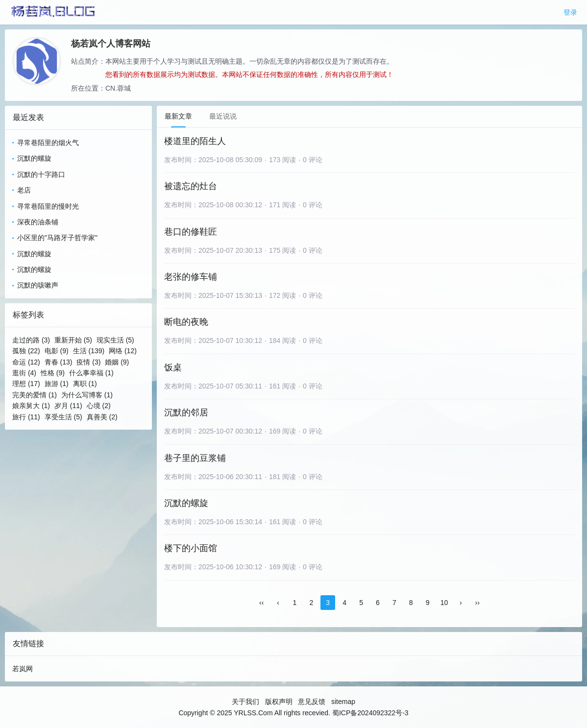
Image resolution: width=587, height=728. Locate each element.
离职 (85, 384)
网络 (123, 351)
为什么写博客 (87, 395)
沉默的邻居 (186, 413)
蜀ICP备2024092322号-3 (370, 713)
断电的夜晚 (186, 322)
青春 (59, 362)
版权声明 (279, 702)
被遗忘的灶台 (191, 186)
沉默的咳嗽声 (38, 285)
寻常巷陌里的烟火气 (48, 143)
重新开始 (73, 340)
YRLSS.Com (253, 713)
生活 (89, 351)
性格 (53, 373)
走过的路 (31, 340)
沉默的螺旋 (34, 158)
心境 (99, 406)
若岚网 (23, 669)
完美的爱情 (35, 395)
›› (477, 603)
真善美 (102, 417)
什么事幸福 (91, 373)
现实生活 (115, 340)
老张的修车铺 (191, 277)
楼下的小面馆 (191, 548)
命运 (26, 362)
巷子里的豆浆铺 (195, 458)
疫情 (88, 362)
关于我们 (245, 702)
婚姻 (117, 362)
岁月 (68, 406)
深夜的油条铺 (38, 222)
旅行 (26, 417)
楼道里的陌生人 (195, 141)
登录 (570, 12)
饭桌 (173, 367)
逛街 (24, 373)
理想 (26, 384)
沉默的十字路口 (41, 174)
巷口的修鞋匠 (191, 232)
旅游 (57, 384)
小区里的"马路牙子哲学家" (57, 238)
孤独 (26, 351)
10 (444, 603)
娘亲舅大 (31, 406)
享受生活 (63, 417)
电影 (57, 351)
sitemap (343, 702)
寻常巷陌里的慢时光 (48, 206)
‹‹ (261, 603)
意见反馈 (312, 702)
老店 (24, 190)
